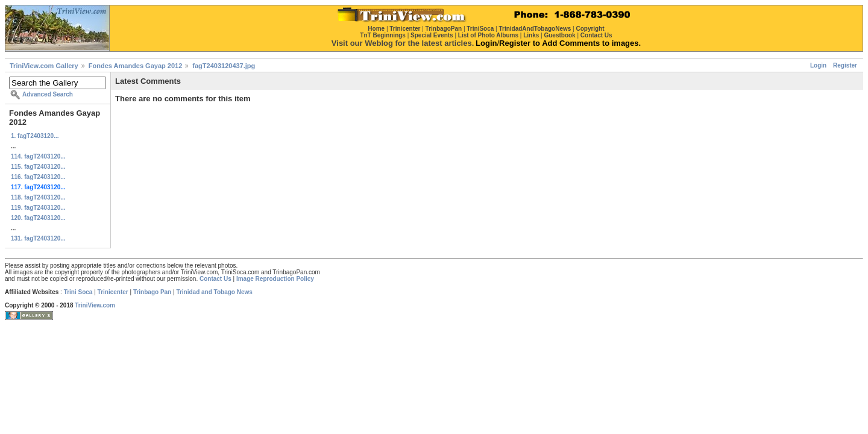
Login (818, 65)
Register (845, 65)
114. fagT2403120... (38, 156)
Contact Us (215, 279)
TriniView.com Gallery (44, 66)
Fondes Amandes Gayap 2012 (136, 66)
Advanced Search (48, 94)
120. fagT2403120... (38, 218)
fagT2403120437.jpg (224, 66)
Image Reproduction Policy (275, 279)
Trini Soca (78, 292)
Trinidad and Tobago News (214, 292)
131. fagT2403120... (38, 238)
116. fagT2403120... (38, 177)
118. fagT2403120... (38, 197)
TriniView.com (95, 305)
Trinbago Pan (152, 292)
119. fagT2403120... (38, 208)
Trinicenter (113, 292)
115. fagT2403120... (38, 167)
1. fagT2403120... (35, 136)
